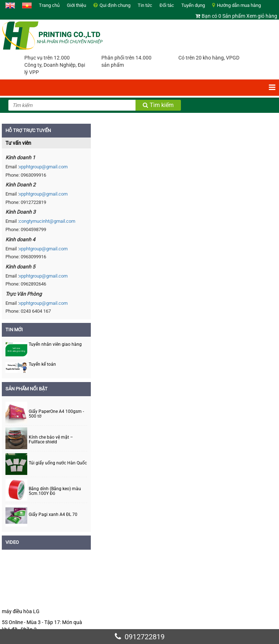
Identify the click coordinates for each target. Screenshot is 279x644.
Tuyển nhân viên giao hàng (55, 344)
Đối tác (167, 5)
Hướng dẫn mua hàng (239, 5)
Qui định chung (115, 5)
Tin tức (145, 5)
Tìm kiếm (158, 105)
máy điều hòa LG (21, 611)
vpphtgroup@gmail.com (43, 167)
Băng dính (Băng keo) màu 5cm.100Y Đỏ (55, 491)
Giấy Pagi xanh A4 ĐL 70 (53, 515)
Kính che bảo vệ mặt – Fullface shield (51, 440)
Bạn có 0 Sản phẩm (223, 16)
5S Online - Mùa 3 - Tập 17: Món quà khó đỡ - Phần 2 (42, 626)
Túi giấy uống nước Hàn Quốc (58, 463)
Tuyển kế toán (42, 364)
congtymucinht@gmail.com (47, 221)
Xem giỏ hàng (262, 16)
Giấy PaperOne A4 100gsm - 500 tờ (56, 414)
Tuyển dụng (193, 5)
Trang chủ (49, 5)
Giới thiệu (76, 5)
